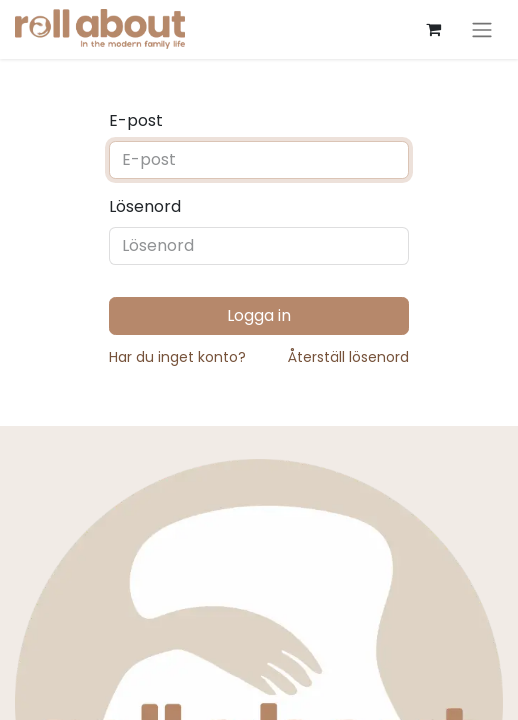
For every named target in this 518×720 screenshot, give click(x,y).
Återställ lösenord (348, 357)
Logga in (259, 315)
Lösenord (145, 206)
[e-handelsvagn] (433, 29)
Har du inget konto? (177, 357)
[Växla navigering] (482, 29)
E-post (136, 120)
